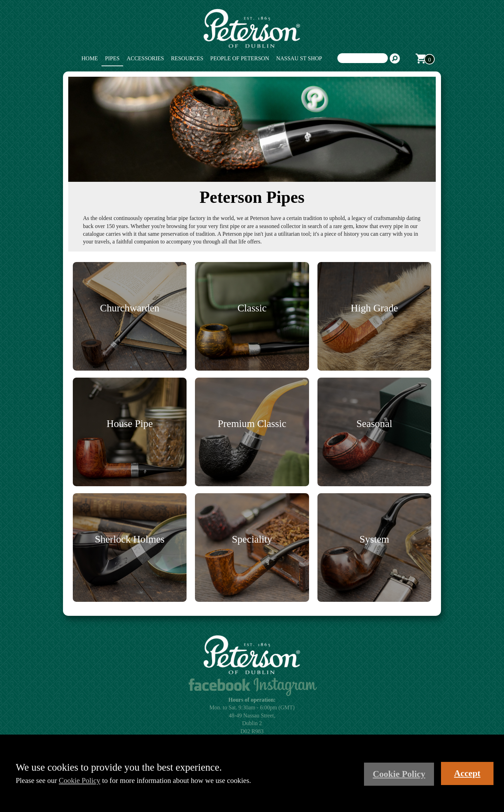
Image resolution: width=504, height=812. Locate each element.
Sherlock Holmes (130, 539)
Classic (252, 308)
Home (90, 58)
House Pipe (130, 424)
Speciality (252, 539)
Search (395, 59)
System (374, 539)
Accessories (145, 58)
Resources (187, 58)
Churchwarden (130, 308)
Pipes (112, 58)
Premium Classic (252, 424)
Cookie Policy (79, 780)
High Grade (374, 308)
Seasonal (374, 424)
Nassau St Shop (299, 58)
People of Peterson (240, 58)
